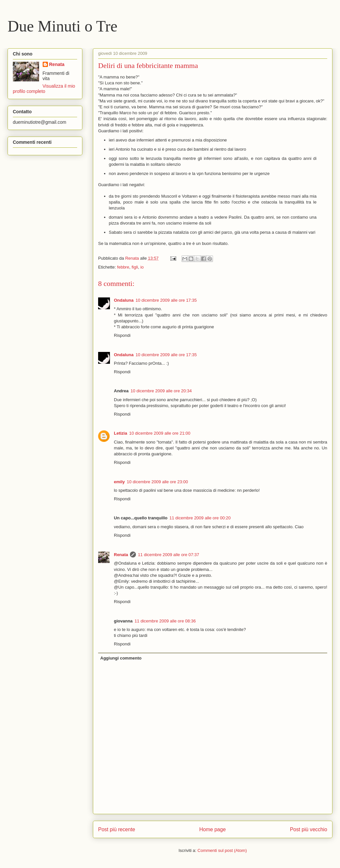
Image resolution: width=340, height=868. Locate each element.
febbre (123, 267)
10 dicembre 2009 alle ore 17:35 (166, 300)
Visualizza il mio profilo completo (44, 89)
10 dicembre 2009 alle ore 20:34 (161, 391)
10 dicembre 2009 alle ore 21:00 (159, 433)
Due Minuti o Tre (63, 26)
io (142, 267)
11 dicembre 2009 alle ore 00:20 (200, 518)
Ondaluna (124, 300)
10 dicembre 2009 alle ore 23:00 (157, 482)
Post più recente (117, 829)
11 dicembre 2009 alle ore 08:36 (165, 621)
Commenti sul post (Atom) (222, 850)
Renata (121, 555)
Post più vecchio (308, 829)
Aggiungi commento (121, 658)
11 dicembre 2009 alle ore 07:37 (168, 555)
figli (135, 267)
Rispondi (122, 335)
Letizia (120, 433)
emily (119, 482)
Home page (212, 829)
